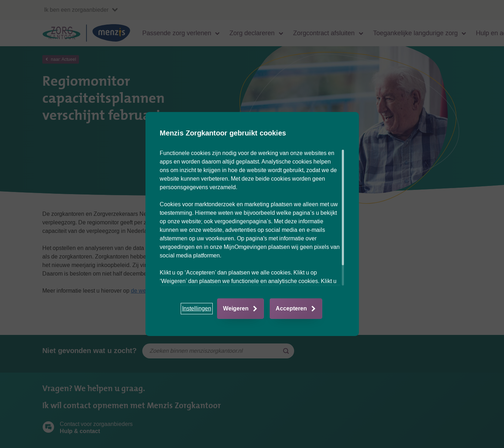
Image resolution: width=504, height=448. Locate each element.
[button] (197, 309)
